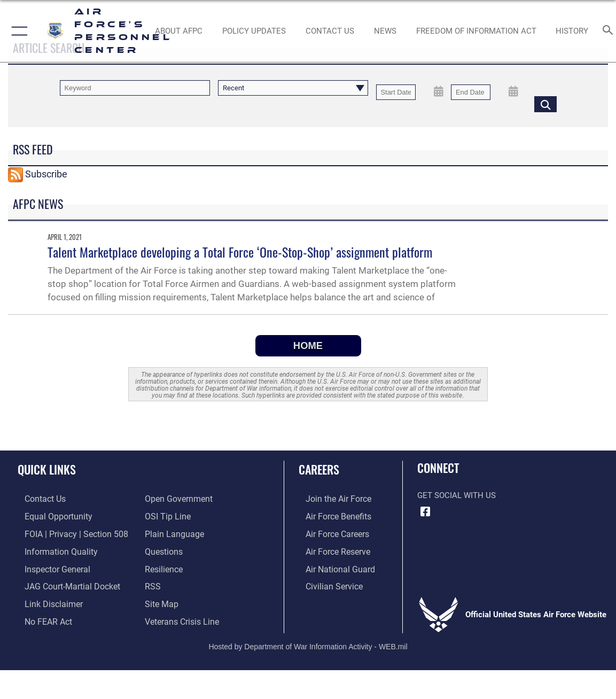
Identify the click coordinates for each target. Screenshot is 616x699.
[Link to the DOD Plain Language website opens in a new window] (172, 532)
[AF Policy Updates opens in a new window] (254, 31)
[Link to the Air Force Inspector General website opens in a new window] (49, 566)
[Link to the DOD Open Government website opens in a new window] (177, 499)
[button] (17, 31)
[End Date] (471, 92)
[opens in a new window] (163, 549)
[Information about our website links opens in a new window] (45, 599)
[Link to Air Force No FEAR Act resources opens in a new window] (41, 616)
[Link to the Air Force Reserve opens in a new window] (330, 549)
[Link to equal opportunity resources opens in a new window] (49, 516)
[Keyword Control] (135, 88)
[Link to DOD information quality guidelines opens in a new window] (52, 549)
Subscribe (46, 174)
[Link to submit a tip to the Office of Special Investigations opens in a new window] (166, 516)
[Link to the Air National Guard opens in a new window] (332, 566)
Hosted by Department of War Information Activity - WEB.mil (308, 640)
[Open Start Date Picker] (439, 91)
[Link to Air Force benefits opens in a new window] (330, 516)
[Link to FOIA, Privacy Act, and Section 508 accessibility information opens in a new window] (67, 532)
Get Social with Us (457, 495)
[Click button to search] (545, 104)
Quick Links (47, 469)
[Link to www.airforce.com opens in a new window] (330, 499)
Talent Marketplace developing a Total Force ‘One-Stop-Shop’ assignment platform (240, 252)
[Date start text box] (396, 92)
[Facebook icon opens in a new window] (425, 512)
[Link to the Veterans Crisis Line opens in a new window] (181, 616)
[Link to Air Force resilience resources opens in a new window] (163, 566)
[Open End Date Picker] (513, 91)
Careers (319, 469)
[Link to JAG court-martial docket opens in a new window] (64, 582)
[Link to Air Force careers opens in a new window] (330, 532)
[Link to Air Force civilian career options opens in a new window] (326, 582)
